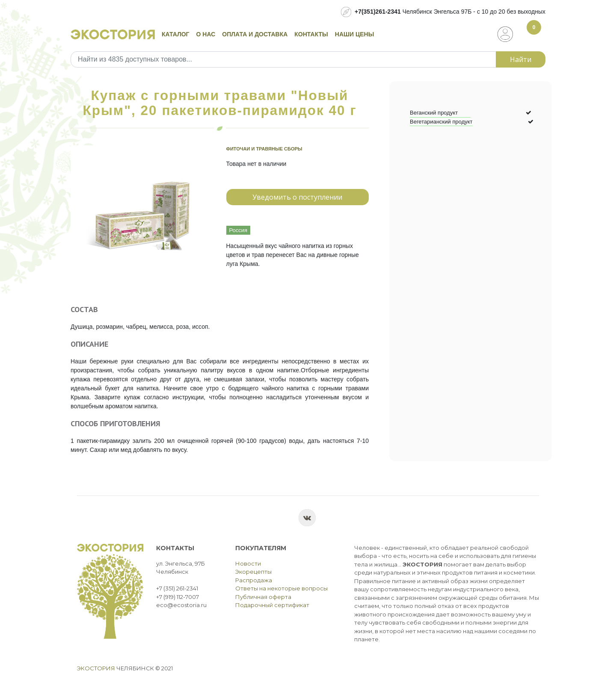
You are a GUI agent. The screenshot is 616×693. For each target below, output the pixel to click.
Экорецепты (253, 572)
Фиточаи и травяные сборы (264, 149)
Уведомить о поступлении (297, 197)
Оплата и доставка (255, 34)
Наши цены (355, 34)
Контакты (311, 34)
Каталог (176, 34)
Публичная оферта (263, 597)
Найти (521, 59)
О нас (206, 34)
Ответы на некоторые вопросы (281, 588)
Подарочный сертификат (272, 605)
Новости (248, 563)
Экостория (96, 668)
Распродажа (254, 580)
